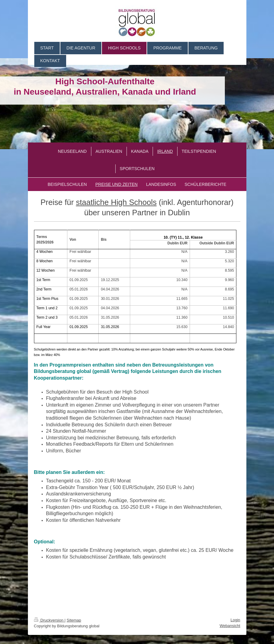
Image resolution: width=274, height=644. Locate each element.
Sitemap (74, 620)
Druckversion (49, 620)
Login (235, 620)
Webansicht (230, 626)
